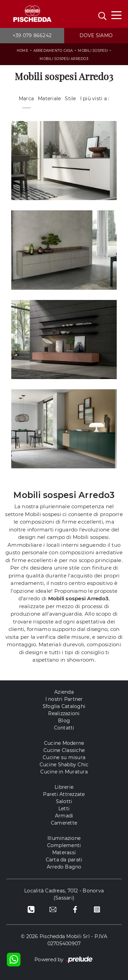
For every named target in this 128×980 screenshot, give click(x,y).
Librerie (64, 787)
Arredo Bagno (64, 867)
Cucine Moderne (64, 743)
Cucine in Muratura (64, 772)
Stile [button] (70, 99)
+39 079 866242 (32, 35)
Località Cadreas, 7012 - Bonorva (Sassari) (64, 894)
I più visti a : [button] (95, 99)
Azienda (64, 692)
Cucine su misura (64, 757)
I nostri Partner (64, 699)
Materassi (64, 853)
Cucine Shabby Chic (64, 765)
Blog (64, 721)
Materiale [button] (49, 99)
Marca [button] (26, 99)
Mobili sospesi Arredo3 (64, 59)
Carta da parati (64, 860)
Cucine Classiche (64, 750)
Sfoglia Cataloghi (64, 706)
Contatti (64, 728)
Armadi (64, 816)
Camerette (64, 823)
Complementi (64, 845)
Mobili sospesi (93, 51)
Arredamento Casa (53, 51)
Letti (64, 809)
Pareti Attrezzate (64, 794)
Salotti (64, 801)
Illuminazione (64, 838)
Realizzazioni (64, 713)
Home (23, 51)
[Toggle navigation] (116, 15)
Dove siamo (96, 35)
